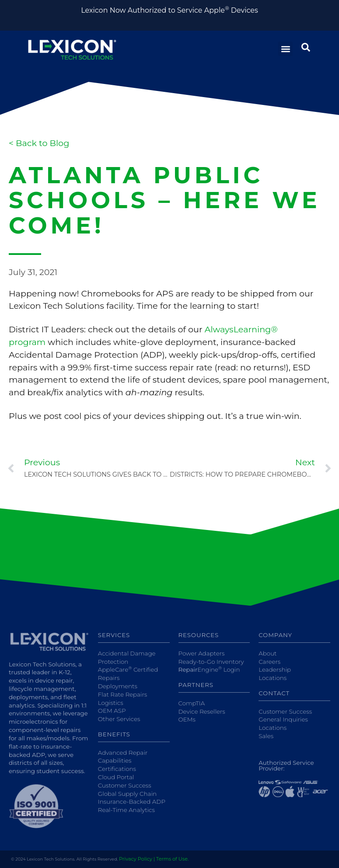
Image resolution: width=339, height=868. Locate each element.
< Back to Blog (39, 143)
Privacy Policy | (137, 859)
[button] (285, 49)
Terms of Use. (172, 859)
